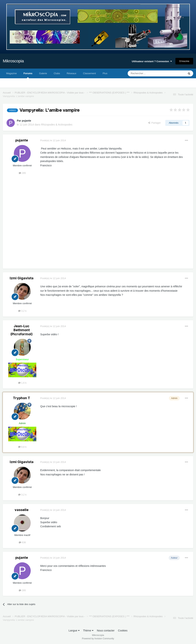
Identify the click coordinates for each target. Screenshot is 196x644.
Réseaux (71, 73)
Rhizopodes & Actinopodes (57, 125)
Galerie (43, 73)
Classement (90, 73)
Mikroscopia (13, 61)
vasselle (22, 510)
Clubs (57, 73)
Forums (28, 75)
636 (22, 542)
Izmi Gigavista (22, 278)
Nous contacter (106, 631)
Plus (105, 73)
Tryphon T (22, 398)
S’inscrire (184, 61)
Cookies (123, 631)
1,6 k (22, 383)
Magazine (11, 73)
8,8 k (22, 447)
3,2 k (22, 311)
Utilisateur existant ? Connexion (152, 61)
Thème (88, 631)
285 (22, 173)
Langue (74, 631)
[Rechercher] (149, 73)
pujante (26, 121)
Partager (154, 123)
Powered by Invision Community (98, 639)
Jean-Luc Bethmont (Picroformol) (22, 330)
